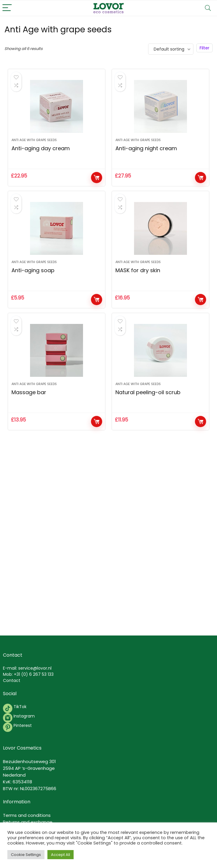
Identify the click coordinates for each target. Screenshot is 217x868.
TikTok (19, 707)
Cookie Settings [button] (26, 855)
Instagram (24, 716)
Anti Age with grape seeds (34, 140)
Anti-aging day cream (41, 148)
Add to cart (97, 178)
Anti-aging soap (33, 270)
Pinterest (23, 725)
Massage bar (29, 392)
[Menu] (7, 8)
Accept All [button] (61, 855)
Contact (12, 680)
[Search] (208, 8)
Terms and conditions (27, 815)
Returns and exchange (28, 822)
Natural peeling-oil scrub (148, 392)
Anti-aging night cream (146, 148)
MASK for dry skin (138, 270)
